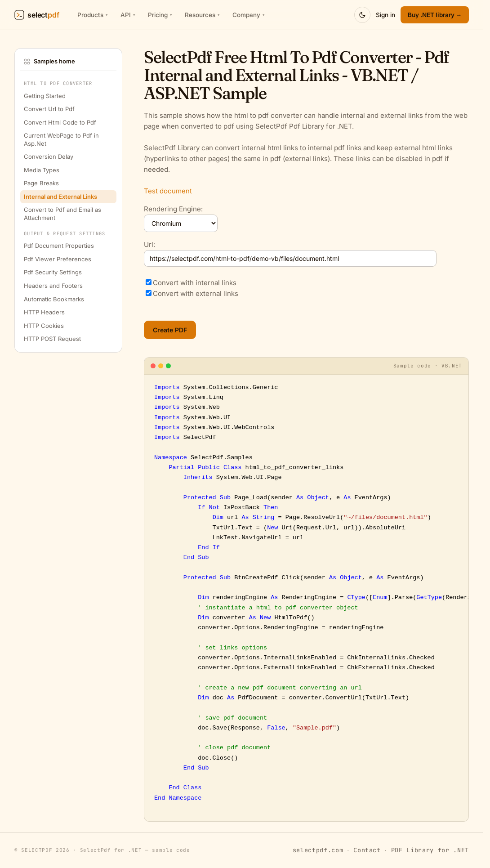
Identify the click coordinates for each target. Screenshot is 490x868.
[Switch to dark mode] (362, 15)
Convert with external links (196, 293)
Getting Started (45, 96)
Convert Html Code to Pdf (60, 122)
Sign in (385, 15)
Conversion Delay (49, 157)
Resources (202, 15)
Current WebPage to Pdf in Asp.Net (61, 139)
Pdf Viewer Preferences (58, 259)
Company (249, 15)
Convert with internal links (195, 283)
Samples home (49, 61)
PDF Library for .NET (430, 850)
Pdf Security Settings (53, 272)
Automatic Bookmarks (54, 299)
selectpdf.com (318, 850)
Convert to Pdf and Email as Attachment (62, 214)
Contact (367, 850)
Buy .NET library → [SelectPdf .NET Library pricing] (435, 15)
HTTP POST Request (52, 339)
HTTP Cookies (44, 326)
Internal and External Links (60, 197)
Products (93, 15)
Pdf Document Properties (59, 246)
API (128, 15)
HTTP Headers (44, 312)
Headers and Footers (53, 286)
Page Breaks (41, 183)
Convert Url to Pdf (49, 109)
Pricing (160, 15)
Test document (168, 191)
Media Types (42, 170)
